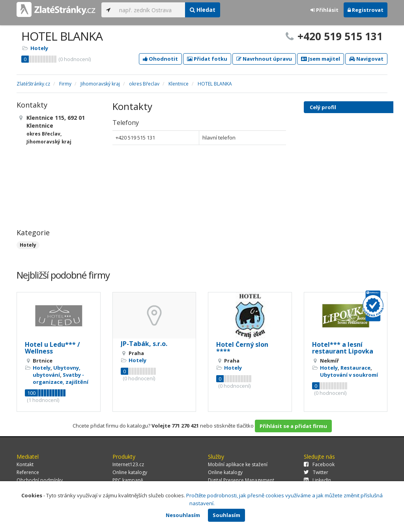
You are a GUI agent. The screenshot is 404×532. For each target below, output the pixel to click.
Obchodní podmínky (40, 480)
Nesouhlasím (183, 515)
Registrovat (366, 10)
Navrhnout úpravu (264, 59)
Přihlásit (325, 10)
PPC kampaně (128, 480)
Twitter (316, 472)
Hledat (203, 10)
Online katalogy (130, 472)
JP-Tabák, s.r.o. (144, 344)
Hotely (39, 48)
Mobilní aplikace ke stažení (238, 464)
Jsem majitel (321, 59)
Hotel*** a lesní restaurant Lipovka (343, 348)
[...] (150, 10)
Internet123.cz (128, 464)
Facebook (319, 464)
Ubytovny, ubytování (57, 371)
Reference (28, 472)
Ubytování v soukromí (349, 375)
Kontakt (25, 464)
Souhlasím (226, 515)
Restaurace (355, 368)
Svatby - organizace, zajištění (61, 378)
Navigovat (366, 59)
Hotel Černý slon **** (242, 348)
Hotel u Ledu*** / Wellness (52, 348)
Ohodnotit (160, 59)
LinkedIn (317, 480)
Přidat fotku (207, 59)
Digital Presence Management (241, 480)
